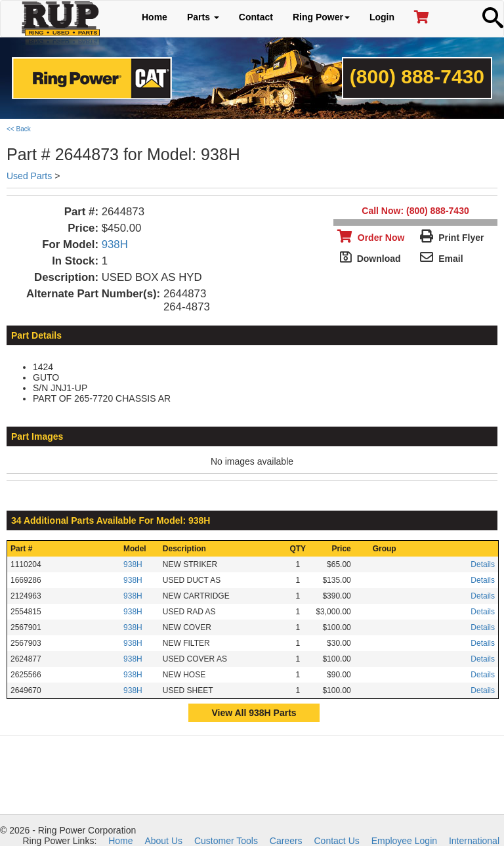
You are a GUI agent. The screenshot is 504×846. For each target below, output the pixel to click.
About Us (163, 841)
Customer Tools (226, 841)
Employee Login (404, 841)
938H (115, 244)
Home (155, 17)
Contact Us (337, 841)
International (474, 841)
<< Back (19, 129)
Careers (286, 841)
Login (382, 17)
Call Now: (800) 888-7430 (415, 211)
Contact (256, 17)
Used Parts (29, 176)
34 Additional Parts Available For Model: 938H (111, 520)
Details (483, 564)
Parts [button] (203, 17)
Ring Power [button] (321, 17)
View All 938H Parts (254, 713)
